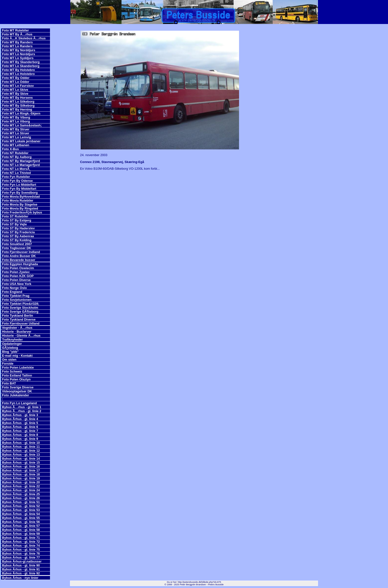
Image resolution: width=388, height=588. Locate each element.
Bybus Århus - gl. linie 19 (21, 478)
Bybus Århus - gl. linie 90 (21, 565)
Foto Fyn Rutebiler (16, 177)
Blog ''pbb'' (10, 352)
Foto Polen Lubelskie (18, 367)
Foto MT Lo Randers (17, 46)
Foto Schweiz (12, 371)
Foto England (12, 292)
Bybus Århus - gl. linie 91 (21, 569)
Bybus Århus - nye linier (20, 578)
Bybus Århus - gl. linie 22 (21, 486)
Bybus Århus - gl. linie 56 (21, 522)
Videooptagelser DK (17, 391)
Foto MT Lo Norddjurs (19, 54)
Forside (8, 364)
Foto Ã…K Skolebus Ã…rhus (24, 38)
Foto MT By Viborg (16, 117)
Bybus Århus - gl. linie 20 (21, 482)
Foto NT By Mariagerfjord (21, 161)
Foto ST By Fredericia (18, 232)
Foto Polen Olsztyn (16, 379)
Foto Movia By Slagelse (20, 204)
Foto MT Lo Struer (16, 133)
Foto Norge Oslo (14, 288)
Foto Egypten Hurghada (20, 264)
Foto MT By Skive (15, 94)
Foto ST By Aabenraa (18, 236)
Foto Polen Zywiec (16, 272)
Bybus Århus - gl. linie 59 (21, 534)
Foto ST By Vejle (14, 224)
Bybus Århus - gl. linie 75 (21, 550)
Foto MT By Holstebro (18, 70)
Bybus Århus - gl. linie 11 (21, 447)
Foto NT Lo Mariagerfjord (21, 165)
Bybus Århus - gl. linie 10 (21, 443)
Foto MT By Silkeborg (18, 106)
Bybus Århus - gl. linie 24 (21, 490)
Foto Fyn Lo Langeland (19, 403)
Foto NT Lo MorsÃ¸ (16, 169)
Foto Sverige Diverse (18, 387)
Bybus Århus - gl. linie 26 (21, 498)
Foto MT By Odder (16, 78)
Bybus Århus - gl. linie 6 (20, 427)
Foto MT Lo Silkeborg (18, 102)
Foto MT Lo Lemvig (16, 137)
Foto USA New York (17, 284)
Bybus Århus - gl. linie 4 (20, 419)
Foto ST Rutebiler (15, 216)
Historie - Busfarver (17, 332)
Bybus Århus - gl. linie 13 (21, 455)
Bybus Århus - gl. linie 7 (20, 431)
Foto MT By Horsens (17, 98)
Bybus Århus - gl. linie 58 (21, 530)
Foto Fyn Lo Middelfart (19, 185)
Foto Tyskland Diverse (19, 319)
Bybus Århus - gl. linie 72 (21, 542)
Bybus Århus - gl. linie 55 (21, 518)
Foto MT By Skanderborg (21, 62)
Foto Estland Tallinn (17, 375)
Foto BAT (9, 383)
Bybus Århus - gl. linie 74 (21, 546)
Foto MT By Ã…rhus (17, 34)
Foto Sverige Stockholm (20, 308)
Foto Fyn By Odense (17, 181)
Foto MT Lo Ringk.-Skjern (21, 113)
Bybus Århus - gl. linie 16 (21, 466)
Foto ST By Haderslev (18, 228)
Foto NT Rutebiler (15, 153)
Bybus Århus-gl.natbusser (22, 561)
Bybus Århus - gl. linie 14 (21, 459)
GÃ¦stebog (10, 348)
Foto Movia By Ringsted (20, 208)
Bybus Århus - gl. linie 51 (21, 502)
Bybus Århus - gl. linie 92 (21, 573)
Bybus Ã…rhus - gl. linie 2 (22, 411)
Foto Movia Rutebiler (18, 200)
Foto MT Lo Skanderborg (21, 66)
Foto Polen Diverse (16, 280)
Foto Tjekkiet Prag (16, 296)
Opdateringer (12, 344)
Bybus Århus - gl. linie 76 (21, 553)
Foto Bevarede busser (19, 260)
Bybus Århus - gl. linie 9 (20, 439)
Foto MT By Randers (17, 42)
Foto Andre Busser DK (19, 256)
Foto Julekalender (16, 395)
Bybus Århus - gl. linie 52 (21, 506)
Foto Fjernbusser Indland (21, 252)
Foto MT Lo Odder (16, 82)
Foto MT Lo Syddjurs (18, 58)
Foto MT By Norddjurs (19, 50)
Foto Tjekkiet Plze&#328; (21, 304)
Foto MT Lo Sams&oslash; (22, 125)
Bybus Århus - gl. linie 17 (21, 470)
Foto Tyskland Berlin (18, 316)
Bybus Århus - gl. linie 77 (21, 557)
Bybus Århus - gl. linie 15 (21, 462)
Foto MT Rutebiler (15, 30)
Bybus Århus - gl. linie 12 (21, 451)
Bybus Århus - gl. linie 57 (21, 526)
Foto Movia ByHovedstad (21, 197)
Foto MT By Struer (16, 129)
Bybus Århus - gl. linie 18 (21, 474)
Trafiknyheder (12, 340)
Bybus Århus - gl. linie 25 (21, 494)
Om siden (9, 360)
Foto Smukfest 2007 (17, 244)
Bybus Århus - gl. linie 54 (21, 514)
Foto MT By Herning (17, 109)
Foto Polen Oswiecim (18, 268)
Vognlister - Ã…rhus (17, 328)
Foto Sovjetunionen (17, 300)
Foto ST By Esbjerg (17, 220)
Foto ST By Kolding (17, 240)
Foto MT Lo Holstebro (18, 74)
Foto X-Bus (10, 149)
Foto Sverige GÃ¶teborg (20, 312)
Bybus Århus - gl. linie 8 (20, 435)
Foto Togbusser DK (17, 248)
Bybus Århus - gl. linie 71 (21, 538)
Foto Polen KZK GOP (18, 276)
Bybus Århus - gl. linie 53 (21, 510)
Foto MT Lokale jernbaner (21, 141)
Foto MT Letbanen (16, 145)
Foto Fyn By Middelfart (19, 189)
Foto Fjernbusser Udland (21, 323)
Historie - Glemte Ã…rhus (21, 336)
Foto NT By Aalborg (17, 157)
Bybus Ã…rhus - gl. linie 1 (22, 407)
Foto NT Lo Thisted (16, 173)
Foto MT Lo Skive (15, 90)
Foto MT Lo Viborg (16, 121)
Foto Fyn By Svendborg (20, 193)
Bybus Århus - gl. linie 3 (20, 415)
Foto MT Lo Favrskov (18, 86)
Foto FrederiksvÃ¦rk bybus (22, 212)
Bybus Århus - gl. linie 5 (20, 423)
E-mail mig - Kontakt (17, 356)
